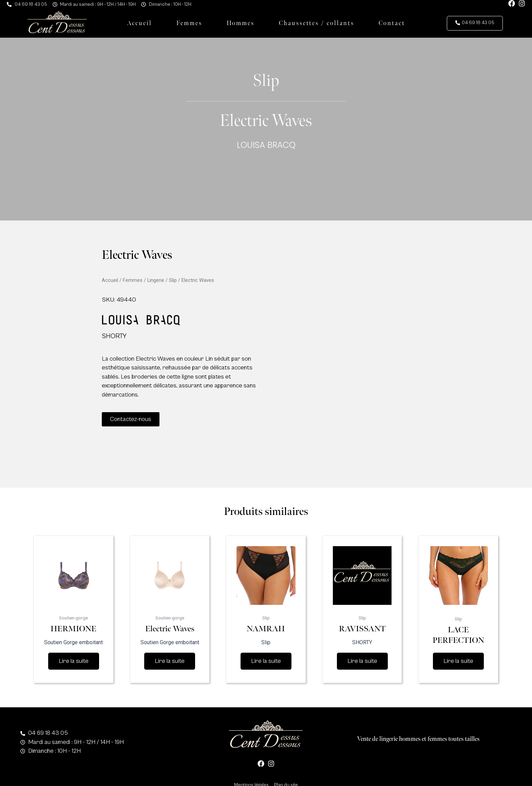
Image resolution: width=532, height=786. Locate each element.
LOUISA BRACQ (266, 145)
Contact (392, 23)
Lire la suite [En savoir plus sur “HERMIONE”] (74, 661)
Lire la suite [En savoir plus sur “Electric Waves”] (170, 661)
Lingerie (156, 280)
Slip (173, 280)
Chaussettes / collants (317, 23)
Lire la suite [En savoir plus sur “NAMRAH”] (266, 661)
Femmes (189, 23)
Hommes (241, 23)
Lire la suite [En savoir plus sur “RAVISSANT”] (362, 661)
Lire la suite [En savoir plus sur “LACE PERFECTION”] (458, 661)
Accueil (139, 23)
